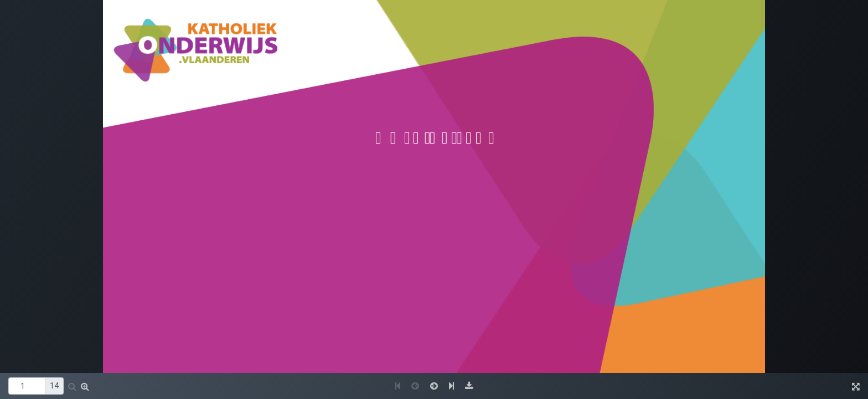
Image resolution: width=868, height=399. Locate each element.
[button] (72, 386)
